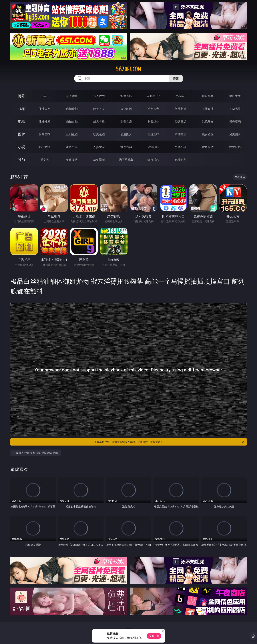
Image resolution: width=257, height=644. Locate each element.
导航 (22, 160)
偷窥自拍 (45, 134)
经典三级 (181, 121)
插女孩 (45, 160)
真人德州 (72, 96)
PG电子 (45, 96)
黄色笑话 (208, 147)
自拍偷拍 (72, 109)
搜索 (176, 78)
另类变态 (235, 121)
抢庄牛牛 (235, 96)
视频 (22, 109)
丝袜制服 (181, 109)
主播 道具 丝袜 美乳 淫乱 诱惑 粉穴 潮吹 (36, 453)
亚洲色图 (72, 134)
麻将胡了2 (153, 96)
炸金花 (181, 96)
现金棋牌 (208, 96)
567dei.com (129, 69)
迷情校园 (153, 147)
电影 (22, 121)
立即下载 (154, 636)
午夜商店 (72, 160)
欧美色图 (99, 134)
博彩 (22, 96)
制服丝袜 (153, 121)
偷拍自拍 (72, 121)
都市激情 (45, 147)
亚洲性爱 (45, 121)
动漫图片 (126, 134)
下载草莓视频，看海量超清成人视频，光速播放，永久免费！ (170, 442)
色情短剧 (181, 160)
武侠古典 (126, 147)
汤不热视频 (126, 160)
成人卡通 (99, 121)
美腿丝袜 (153, 134)
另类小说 (181, 147)
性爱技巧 (235, 147)
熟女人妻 (153, 109)
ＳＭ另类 (235, 109)
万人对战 (99, 96)
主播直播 (208, 109)
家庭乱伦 (72, 147)
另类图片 (235, 134)
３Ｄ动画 (126, 109)
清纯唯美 (181, 134)
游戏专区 (126, 96)
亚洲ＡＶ (45, 109)
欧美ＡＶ (99, 109)
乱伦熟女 (208, 121)
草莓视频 (99, 160)
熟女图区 (208, 134)
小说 (22, 147)
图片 (22, 134)
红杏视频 (153, 160)
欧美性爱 (126, 121)
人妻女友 (99, 147)
